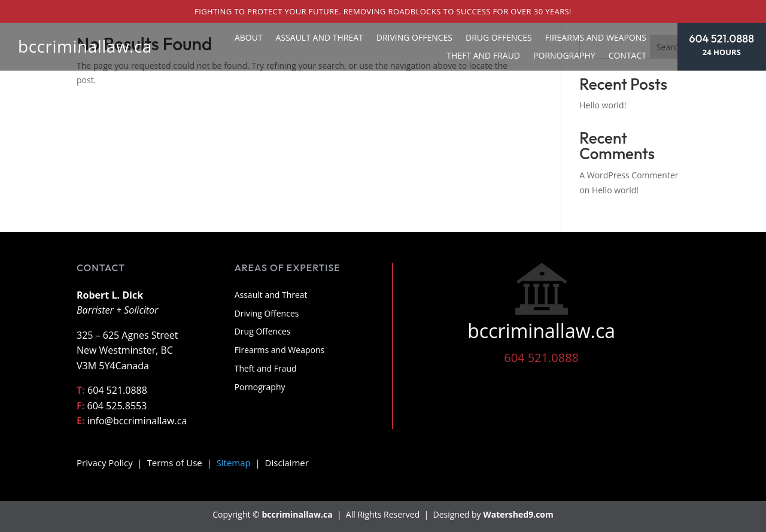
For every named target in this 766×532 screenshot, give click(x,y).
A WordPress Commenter (629, 175)
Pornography (564, 56)
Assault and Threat (320, 38)
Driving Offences (414, 38)
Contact (627, 56)
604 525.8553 (117, 406)
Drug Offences (499, 38)
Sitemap (234, 463)
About (249, 38)
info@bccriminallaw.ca (137, 421)
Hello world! (603, 105)
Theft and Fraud (483, 56)
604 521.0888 (722, 39)
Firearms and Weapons (596, 38)
